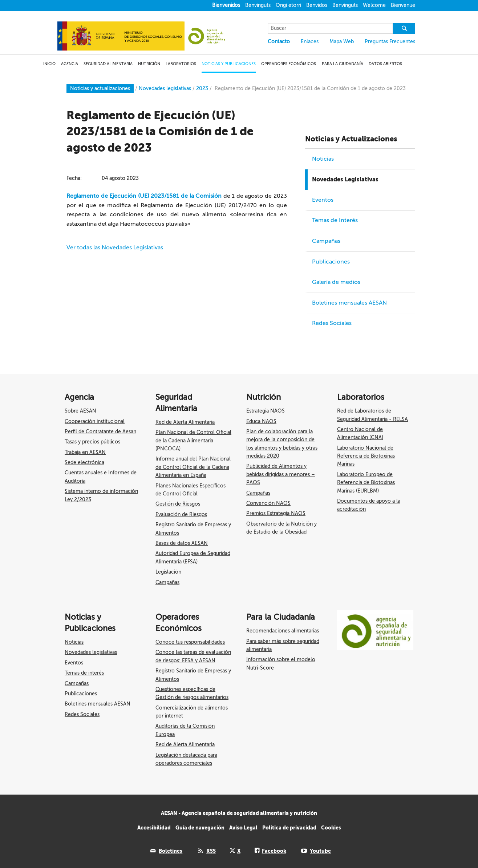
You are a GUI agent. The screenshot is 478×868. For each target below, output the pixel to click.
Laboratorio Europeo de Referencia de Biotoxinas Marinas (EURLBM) (366, 483)
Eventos (323, 200)
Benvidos (317, 5)
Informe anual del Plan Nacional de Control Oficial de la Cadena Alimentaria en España (193, 467)
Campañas (326, 241)
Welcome (374, 5)
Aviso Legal (243, 828)
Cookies (331, 828)
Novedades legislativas (91, 652)
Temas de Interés (335, 220)
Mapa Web (342, 42)
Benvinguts (258, 5)
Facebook (274, 851)
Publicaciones (331, 262)
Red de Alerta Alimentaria (185, 422)
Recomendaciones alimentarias (283, 631)
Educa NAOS (261, 421)
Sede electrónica (84, 463)
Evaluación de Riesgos (181, 515)
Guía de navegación (200, 828)
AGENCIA (70, 64)
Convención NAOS (268, 503)
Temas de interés (84, 673)
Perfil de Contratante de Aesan (100, 432)
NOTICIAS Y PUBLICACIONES (229, 64)
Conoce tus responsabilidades (190, 642)
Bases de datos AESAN (182, 543)
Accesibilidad (154, 828)
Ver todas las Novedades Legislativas (115, 248)
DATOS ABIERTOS (385, 64)
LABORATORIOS (181, 64)
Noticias (323, 159)
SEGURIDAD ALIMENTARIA (108, 64)
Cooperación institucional (95, 421)
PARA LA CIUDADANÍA (343, 64)
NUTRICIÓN (149, 64)
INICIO (49, 64)
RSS (211, 851)
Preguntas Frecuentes (390, 42)
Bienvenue (403, 5)
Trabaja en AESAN (85, 452)
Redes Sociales (332, 323)
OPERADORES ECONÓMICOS (289, 64)
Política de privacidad (289, 828)
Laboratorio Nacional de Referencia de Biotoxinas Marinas (366, 456)
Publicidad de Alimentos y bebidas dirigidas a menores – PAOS (281, 474)
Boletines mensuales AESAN (349, 303)
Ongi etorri (288, 5)
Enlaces (310, 42)
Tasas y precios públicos (92, 442)
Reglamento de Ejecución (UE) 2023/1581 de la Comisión (144, 196)
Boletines (171, 851)
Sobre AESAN (80, 411)
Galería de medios (336, 282)
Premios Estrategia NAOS (276, 513)
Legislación (168, 572)
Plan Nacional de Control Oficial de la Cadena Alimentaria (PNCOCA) (193, 441)
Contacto (279, 42)
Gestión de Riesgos (178, 504)
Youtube (320, 851)
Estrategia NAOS (266, 411)
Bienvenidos (226, 5)
